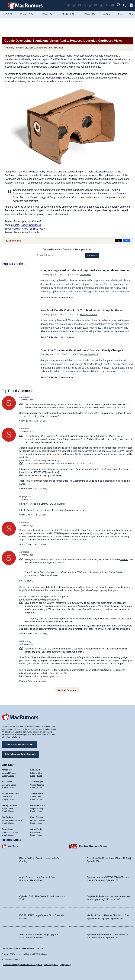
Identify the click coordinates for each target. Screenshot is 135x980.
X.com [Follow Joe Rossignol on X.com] (40, 786)
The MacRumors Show (93, 845)
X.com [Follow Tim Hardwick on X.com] (40, 798)
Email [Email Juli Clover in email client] (4, 786)
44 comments (66, 301)
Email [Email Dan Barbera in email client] (4, 822)
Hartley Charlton (88, 314)
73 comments (66, 377)
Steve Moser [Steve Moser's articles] (7, 828)
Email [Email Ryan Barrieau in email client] (33, 822)
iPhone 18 (123, 14)
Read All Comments (68, 690)
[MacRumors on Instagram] (74, 5)
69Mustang (25, 641)
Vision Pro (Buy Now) (33, 229)
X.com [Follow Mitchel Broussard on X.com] (11, 798)
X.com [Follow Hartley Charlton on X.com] (11, 810)
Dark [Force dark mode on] (67, 965)
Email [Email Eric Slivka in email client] (33, 775)
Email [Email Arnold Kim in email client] (4, 775)
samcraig (24, 397)
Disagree (44, 421)
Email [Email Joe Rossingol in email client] (33, 786)
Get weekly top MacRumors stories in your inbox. (68, 249)
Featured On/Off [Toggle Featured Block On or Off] (10, 965)
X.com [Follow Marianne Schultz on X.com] (40, 810)
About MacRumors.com (19, 744)
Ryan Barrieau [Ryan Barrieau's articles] (37, 816)
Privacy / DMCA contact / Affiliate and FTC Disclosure (25, 954)
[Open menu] (4, 5)
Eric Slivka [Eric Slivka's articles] (35, 769)
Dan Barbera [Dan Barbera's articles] (7, 816)
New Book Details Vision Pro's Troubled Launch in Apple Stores (86, 310)
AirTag (107, 14)
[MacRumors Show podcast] (68, 5)
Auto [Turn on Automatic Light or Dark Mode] (56, 965)
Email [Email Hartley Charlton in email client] (4, 810)
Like (36, 421)
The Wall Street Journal (63, 59)
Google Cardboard (31, 225)
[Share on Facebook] (127, 241)
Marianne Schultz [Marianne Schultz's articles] (38, 805)
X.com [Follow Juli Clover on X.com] (11, 786)
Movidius (51, 78)
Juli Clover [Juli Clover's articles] (7, 781)
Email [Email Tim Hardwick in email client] (33, 798)
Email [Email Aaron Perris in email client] (33, 834)
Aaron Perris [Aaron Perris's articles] (36, 828)
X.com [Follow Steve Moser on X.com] (11, 834)
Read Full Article (49, 301)
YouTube (13, 845)
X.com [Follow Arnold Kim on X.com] (11, 775)
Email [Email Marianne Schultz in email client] (33, 810)
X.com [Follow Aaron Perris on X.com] (40, 834)
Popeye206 (25, 496)
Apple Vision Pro (34, 221)
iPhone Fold (48, 14)
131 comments (67, 337)
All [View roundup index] (131, 14)
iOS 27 (9, 14)
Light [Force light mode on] (62, 965)
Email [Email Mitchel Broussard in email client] (4, 798)
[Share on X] (119, 241)
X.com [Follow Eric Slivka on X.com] (40, 775)
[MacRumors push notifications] (101, 5)
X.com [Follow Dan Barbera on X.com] (11, 822)
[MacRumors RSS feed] (107, 5)
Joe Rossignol (91, 354)
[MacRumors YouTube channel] (96, 5)
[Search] (126, 5)
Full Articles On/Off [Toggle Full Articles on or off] (28, 965)
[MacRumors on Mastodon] (90, 5)
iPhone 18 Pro (27, 14)
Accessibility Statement (12, 959)
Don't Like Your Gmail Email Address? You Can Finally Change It (86, 350)
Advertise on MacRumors (20, 753)
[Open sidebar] (131, 6)
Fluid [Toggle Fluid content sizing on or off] (40, 965)
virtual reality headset (70, 56)
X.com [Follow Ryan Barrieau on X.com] (40, 822)
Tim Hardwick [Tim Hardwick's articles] (37, 793)
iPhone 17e (90, 14)
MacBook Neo (69, 14)
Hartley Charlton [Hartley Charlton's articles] (9, 805)
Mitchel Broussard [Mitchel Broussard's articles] (10, 793)
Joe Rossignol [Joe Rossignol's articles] (37, 781)
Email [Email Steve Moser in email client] (4, 834)
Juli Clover (58, 48)
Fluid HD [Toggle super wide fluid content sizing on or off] (48, 965)
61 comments (13, 241)
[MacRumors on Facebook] (80, 5)
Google (15, 225)
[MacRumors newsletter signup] (113, 5)
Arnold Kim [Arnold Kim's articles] (7, 769)
